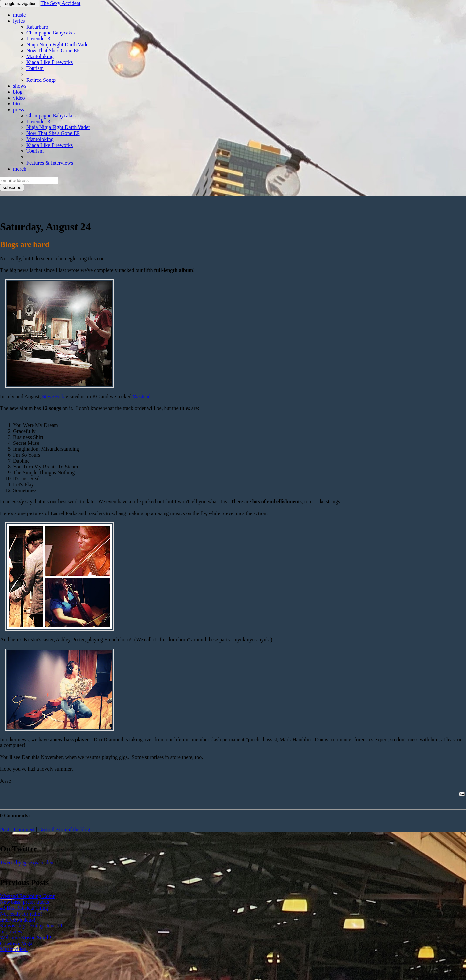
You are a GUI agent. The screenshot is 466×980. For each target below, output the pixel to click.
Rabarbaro (37, 27)
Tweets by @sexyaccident (27, 863)
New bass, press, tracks (24, 902)
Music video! (14, 949)
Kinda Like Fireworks (49, 62)
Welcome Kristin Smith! (26, 937)
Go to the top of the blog (64, 829)
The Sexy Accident (60, 3)
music (19, 15)
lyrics (19, 21)
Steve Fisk (53, 396)
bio (16, 104)
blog (18, 92)
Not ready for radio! (21, 914)
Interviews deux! (18, 920)
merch (20, 169)
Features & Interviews (50, 163)
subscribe (12, 187)
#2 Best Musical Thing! (25, 908)
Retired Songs (41, 80)
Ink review (11, 932)
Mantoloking (40, 56)
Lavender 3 (38, 39)
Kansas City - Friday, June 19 (31, 926)
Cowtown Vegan (17, 943)
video (19, 98)
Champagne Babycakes (51, 33)
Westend (142, 396)
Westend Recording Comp (28, 896)
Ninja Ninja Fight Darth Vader (58, 45)
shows (20, 86)
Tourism (35, 68)
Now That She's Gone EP (53, 50)
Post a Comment (17, 829)
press (19, 110)
